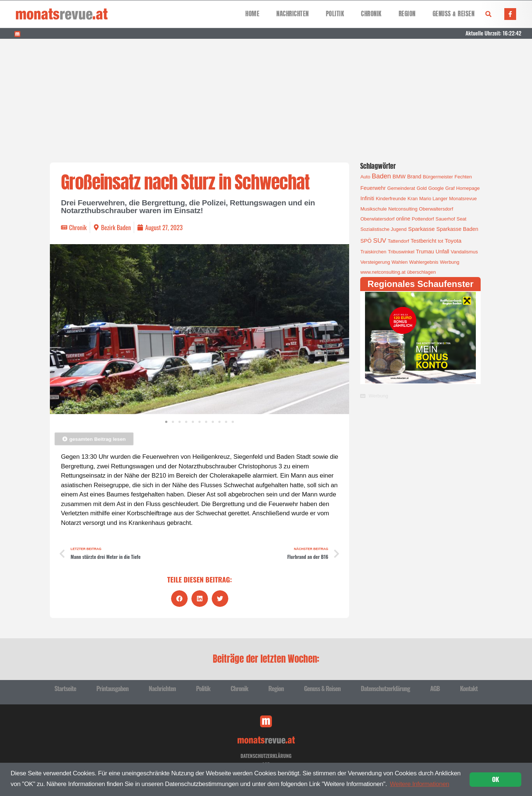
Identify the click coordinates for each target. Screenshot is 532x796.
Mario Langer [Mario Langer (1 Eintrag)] (434, 199)
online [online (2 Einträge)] (403, 219)
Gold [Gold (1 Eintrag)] (422, 188)
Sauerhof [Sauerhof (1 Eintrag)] (445, 219)
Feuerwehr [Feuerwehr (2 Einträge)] (373, 188)
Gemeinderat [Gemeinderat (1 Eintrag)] (401, 188)
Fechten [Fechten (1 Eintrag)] (463, 177)
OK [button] (496, 779)
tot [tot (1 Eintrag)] (440, 241)
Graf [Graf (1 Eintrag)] (450, 188)
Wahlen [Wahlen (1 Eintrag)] (400, 262)
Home (252, 14)
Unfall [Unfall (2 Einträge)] (442, 252)
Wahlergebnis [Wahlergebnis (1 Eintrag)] (424, 262)
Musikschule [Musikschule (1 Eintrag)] (374, 209)
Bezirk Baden (116, 227)
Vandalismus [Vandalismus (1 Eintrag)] (464, 252)
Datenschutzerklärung (385, 688)
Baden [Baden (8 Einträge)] (381, 176)
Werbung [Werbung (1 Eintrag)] (450, 262)
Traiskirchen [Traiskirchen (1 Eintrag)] (373, 252)
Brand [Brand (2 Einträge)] (414, 177)
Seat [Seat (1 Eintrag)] (462, 219)
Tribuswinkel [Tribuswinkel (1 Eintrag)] (401, 252)
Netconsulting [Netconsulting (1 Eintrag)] (403, 209)
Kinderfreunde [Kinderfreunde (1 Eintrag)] (391, 199)
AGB (435, 688)
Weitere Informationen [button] (420, 784)
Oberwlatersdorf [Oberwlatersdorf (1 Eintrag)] (377, 219)
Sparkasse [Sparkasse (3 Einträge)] (422, 229)
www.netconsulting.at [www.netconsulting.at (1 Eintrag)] (383, 272)
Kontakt (469, 688)
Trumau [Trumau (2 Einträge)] (425, 252)
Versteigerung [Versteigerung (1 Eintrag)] (375, 262)
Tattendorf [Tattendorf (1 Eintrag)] (399, 241)
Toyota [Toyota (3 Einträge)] (453, 241)
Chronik (371, 14)
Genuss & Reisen (454, 14)
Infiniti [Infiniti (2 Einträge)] (367, 198)
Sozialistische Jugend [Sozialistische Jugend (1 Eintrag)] (383, 229)
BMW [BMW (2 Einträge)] (399, 177)
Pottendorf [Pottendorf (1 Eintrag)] (423, 219)
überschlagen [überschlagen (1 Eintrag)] (422, 272)
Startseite (65, 688)
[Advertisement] (266, 94)
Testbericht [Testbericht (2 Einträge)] (424, 241)
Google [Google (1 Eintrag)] (436, 188)
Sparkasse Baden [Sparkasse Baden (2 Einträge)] (457, 229)
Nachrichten (293, 14)
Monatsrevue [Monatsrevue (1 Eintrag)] (463, 199)
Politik (335, 14)
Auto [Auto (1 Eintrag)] (365, 177)
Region (407, 14)
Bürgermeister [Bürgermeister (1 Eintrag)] (438, 177)
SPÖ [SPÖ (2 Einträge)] (366, 241)
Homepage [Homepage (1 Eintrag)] (468, 188)
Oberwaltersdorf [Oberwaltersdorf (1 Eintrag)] (436, 209)
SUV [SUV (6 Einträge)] (380, 240)
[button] (488, 14)
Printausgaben (112, 688)
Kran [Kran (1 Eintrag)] (412, 199)
